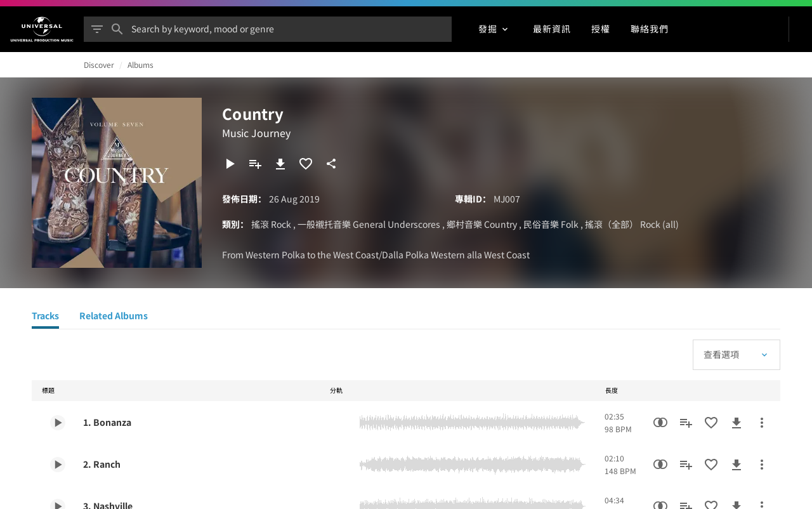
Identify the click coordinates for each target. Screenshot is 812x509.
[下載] (280, 164)
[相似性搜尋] (660, 423)
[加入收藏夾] (306, 164)
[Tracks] (45, 317)
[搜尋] (117, 29)
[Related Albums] (114, 317)
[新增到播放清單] (255, 164)
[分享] (331, 164)
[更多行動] (762, 423)
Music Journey (256, 133)
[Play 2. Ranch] (58, 465)
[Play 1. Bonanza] (58, 423)
